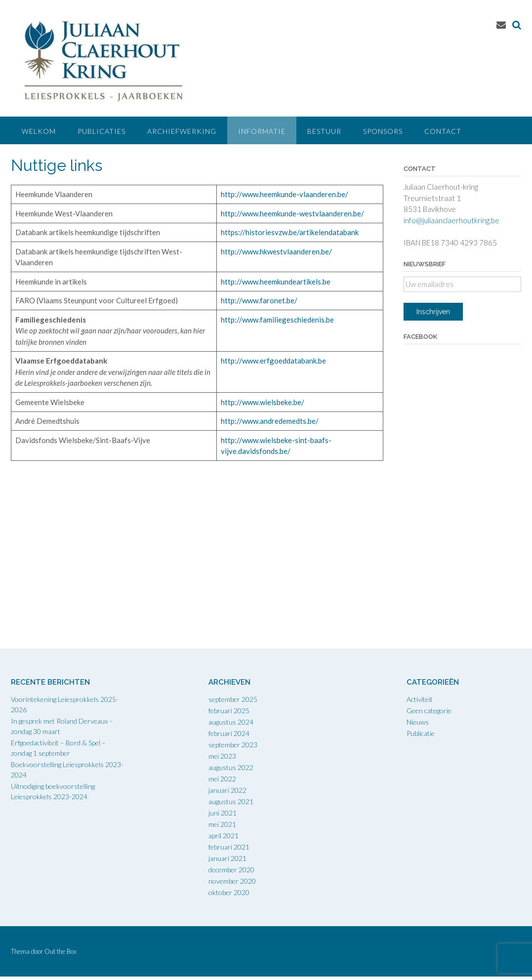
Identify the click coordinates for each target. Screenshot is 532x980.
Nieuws (418, 722)
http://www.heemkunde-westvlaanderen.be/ (292, 213)
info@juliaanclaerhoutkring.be (451, 220)
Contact (443, 131)
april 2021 (224, 836)
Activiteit (420, 699)
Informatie (262, 131)
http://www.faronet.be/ (259, 300)
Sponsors (383, 131)
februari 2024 (229, 733)
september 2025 (233, 699)
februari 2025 (229, 711)
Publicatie (421, 733)
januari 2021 (227, 858)
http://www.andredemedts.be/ (270, 421)
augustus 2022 (231, 767)
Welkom (39, 131)
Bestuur (324, 131)
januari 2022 (227, 790)
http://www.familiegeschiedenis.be (278, 320)
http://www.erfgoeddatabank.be (273, 361)
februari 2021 (229, 847)
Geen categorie (429, 711)
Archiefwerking (182, 131)
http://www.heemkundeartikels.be (276, 282)
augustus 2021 (231, 801)
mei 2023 (222, 756)
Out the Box (61, 951)
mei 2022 (222, 779)
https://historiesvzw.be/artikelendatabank (290, 232)
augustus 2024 (231, 722)
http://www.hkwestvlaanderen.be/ (276, 251)
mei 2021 (222, 824)
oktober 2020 (229, 892)
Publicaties (102, 131)
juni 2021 (223, 813)
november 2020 (232, 881)
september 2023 (233, 745)
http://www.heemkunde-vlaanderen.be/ (285, 194)
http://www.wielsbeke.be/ (263, 402)
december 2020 (231, 870)
